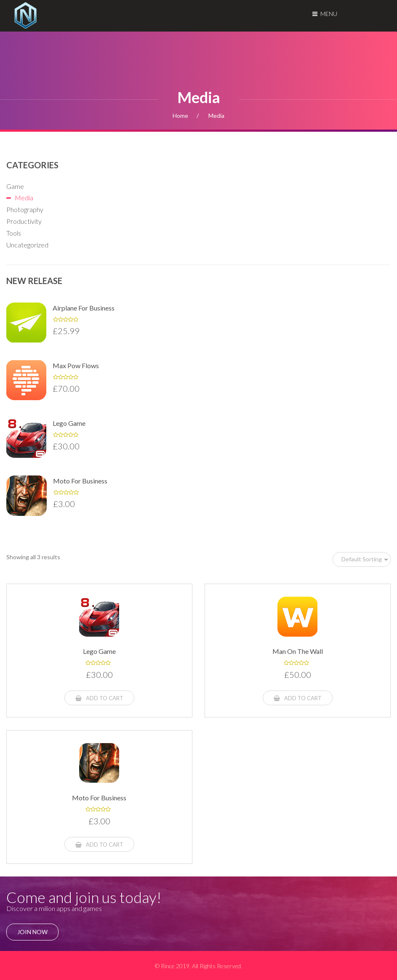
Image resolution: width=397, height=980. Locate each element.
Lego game (69, 423)
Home (180, 116)
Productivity (24, 221)
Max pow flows (76, 365)
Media (24, 198)
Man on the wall (298, 651)
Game (15, 186)
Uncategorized (27, 245)
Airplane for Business (84, 308)
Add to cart (99, 698)
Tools (14, 233)
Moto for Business (80, 481)
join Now (32, 932)
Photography (25, 209)
